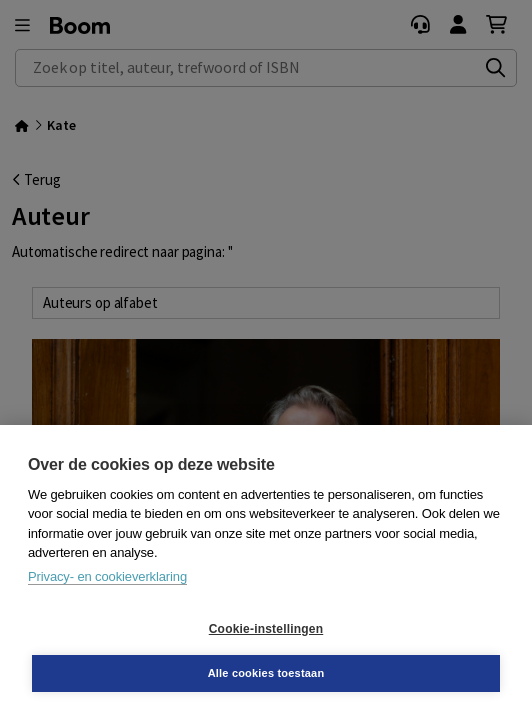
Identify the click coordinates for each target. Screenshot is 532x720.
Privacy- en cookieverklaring (107, 576)
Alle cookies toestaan (266, 673)
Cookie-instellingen (266, 629)
